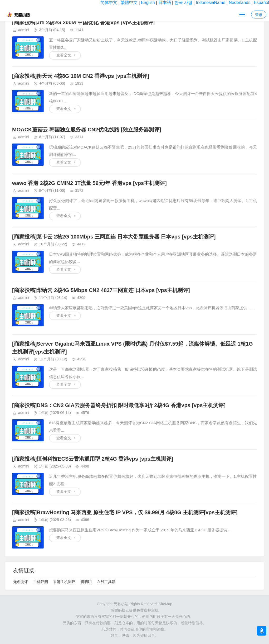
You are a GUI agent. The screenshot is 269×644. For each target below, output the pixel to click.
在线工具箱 (106, 582)
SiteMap (165, 604)
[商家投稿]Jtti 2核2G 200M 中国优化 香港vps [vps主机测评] (83, 22)
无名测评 (21, 582)
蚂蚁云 (124, 610)
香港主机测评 (64, 582)
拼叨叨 (86, 582)
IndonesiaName (211, 3)
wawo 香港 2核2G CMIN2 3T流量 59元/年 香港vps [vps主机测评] (89, 183)
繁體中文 (129, 3)
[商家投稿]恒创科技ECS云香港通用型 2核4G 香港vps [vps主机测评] (93, 459)
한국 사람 (183, 3)
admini (24, 30)
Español (261, 3)
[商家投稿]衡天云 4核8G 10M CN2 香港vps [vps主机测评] (81, 76)
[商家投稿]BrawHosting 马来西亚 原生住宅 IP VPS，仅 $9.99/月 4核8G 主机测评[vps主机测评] (125, 512)
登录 (259, 15)
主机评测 (41, 582)
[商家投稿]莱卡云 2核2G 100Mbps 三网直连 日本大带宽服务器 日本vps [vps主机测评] (114, 237)
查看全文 (64, 55)
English (148, 3)
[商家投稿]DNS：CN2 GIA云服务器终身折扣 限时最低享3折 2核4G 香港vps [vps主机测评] (119, 405)
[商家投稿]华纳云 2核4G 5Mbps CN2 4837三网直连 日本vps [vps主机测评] (101, 290)
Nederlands (239, 3)
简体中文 (109, 3)
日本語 (165, 3)
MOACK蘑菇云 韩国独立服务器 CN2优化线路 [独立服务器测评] (87, 130)
